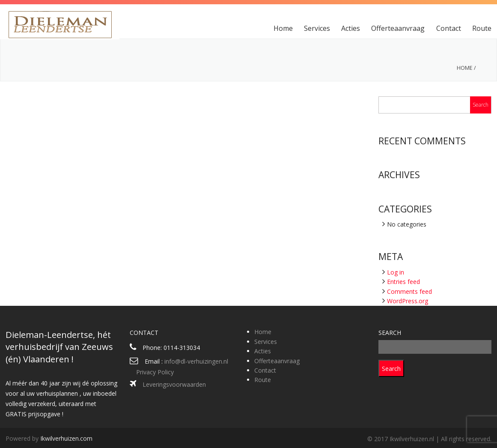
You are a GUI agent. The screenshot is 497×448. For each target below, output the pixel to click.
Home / (466, 68)
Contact (449, 28)
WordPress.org (408, 301)
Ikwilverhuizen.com (66, 438)
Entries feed (403, 282)
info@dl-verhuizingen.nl (196, 361)
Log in (396, 272)
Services (317, 28)
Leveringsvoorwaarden (174, 384)
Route (482, 28)
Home (283, 28)
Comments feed (409, 291)
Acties (351, 28)
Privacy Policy (155, 372)
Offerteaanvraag (398, 28)
